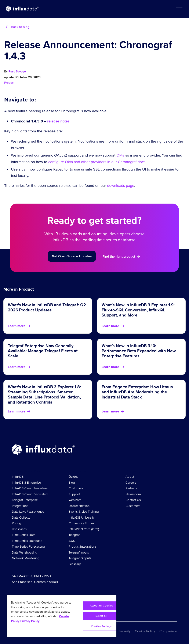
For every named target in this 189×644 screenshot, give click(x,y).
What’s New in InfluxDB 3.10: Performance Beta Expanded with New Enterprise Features (139, 351)
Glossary (75, 564)
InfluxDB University (81, 518)
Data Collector (22, 518)
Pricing (17, 523)
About (130, 477)
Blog (72, 483)
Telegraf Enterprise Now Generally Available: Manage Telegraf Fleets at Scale (43, 351)
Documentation (79, 506)
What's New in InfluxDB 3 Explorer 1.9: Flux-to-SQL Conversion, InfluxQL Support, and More (138, 310)
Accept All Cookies (101, 606)
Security (125, 631)
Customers (76, 488)
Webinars (75, 500)
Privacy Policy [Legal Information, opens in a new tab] (30, 621)
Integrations (20, 506)
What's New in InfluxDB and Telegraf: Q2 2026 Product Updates (47, 307)
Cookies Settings (101, 626)
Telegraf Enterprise (25, 500)
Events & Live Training (84, 512)
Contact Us (133, 500)
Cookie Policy (145, 631)
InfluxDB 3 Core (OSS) (84, 529)
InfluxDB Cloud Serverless (30, 488)
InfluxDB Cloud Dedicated (30, 494)
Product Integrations (83, 547)
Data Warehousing (25, 552)
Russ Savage (17, 71)
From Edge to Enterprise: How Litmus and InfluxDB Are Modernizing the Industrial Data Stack (137, 392)
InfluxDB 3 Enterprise (26, 483)
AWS (72, 541)
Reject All (101, 616)
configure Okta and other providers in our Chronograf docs (97, 162)
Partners (131, 488)
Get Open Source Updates (72, 256)
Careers (131, 483)
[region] (62, 616)
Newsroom (133, 494)
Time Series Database (27, 541)
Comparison (168, 631)
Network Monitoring (26, 558)
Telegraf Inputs (79, 552)
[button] (179, 9)
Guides (73, 477)
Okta (120, 155)
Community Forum (81, 523)
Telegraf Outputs (80, 558)
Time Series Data (24, 535)
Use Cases (19, 529)
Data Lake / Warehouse (28, 512)
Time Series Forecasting (28, 547)
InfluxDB (18, 477)
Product (9, 83)
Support (74, 494)
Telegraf (74, 535)
